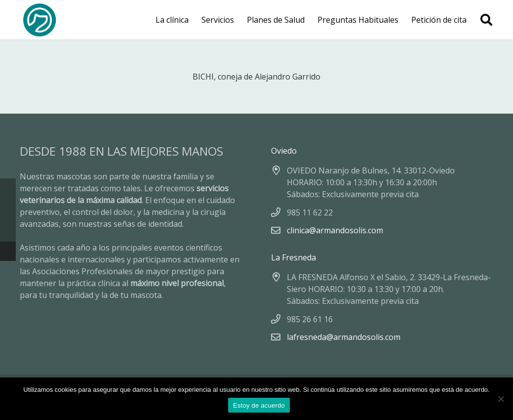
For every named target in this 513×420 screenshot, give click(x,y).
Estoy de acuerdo (259, 405)
